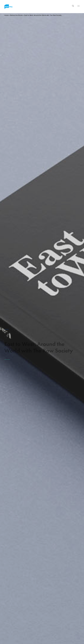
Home (7, 15)
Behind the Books (16, 15)
